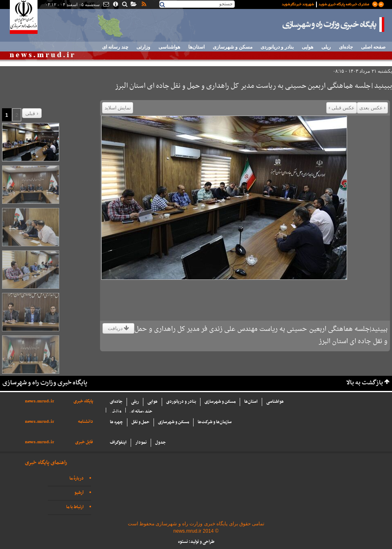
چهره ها (116, 422)
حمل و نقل (140, 422)
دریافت (118, 328)
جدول (160, 443)
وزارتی (143, 47)
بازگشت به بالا (365, 383)
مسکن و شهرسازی (233, 47)
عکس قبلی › (342, 108)
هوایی (307, 47)
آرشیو (79, 493)
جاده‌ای (346, 47)
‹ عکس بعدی (372, 108)
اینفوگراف (118, 443)
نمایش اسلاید (118, 108)
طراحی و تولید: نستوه (196, 542)
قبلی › (32, 114)
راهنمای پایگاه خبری (46, 463)
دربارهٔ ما (77, 479)
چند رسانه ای (115, 47)
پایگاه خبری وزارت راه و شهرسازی (334, 25)
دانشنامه (86, 422)
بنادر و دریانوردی (277, 47)
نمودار (141, 443)
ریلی (326, 47)
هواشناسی (169, 47)
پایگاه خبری (83, 401)
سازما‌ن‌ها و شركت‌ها (215, 422)
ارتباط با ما (75, 507)
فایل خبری (84, 442)
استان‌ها (196, 47)
